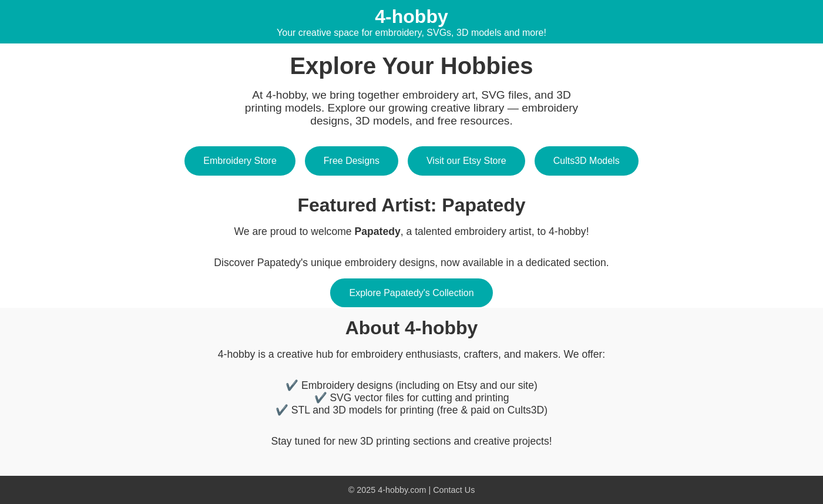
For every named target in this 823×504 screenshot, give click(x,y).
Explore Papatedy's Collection (411, 293)
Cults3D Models (587, 161)
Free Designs (352, 161)
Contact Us (454, 490)
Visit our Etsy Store (466, 161)
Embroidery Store (240, 161)
